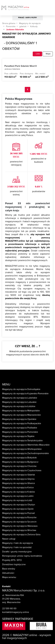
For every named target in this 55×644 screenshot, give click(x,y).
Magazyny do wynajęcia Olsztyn (19, 505)
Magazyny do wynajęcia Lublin (18, 496)
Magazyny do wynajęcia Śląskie (18, 436)
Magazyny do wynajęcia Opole (18, 509)
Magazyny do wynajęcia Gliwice (19, 483)
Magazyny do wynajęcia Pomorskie (20, 432)
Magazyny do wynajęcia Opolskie (19, 419)
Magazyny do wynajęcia (30, 23)
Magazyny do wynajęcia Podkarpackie (22, 423)
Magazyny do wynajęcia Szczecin (19, 522)
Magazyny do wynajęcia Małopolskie (21, 411)
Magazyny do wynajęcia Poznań (19, 513)
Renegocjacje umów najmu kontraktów (22, 556)
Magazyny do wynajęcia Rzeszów (19, 517)
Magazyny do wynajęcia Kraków (19, 492)
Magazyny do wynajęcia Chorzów (19, 466)
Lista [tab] (37, 54)
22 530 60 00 (9, 608)
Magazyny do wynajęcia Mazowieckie (21, 415)
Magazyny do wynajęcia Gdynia (18, 479)
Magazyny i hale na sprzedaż (17, 547)
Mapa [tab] (48, 54)
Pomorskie (11, 26)
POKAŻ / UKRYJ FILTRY (28, 18)
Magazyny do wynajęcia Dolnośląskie (21, 389)
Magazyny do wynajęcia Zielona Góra (21, 535)
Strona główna (9, 23)
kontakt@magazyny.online (16, 612)
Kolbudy (34, 26)
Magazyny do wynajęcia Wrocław (19, 530)
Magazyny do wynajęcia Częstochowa (22, 470)
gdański (23, 26)
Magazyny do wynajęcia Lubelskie (20, 398)
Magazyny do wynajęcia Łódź (17, 500)
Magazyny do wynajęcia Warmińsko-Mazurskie (26, 445)
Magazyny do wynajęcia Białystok (19, 458)
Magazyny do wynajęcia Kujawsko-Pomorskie (25, 394)
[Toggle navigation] (53, 9)
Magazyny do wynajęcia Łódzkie (19, 406)
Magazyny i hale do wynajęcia (18, 543)
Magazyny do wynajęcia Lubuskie (19, 402)
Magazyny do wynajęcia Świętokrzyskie (22, 441)
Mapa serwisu (9, 577)
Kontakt (6, 586)
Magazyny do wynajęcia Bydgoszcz (20, 462)
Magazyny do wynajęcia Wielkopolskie (22, 449)
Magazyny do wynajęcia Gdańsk (19, 475)
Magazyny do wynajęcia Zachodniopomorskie (26, 453)
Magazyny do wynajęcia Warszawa (20, 526)
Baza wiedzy (9, 569)
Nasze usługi (9, 539)
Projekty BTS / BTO (12, 560)
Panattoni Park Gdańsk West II (20, 66)
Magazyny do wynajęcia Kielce (18, 488)
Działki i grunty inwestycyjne (17, 552)
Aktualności (8, 573)
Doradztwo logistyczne (14, 564)
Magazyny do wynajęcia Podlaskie (20, 428)
